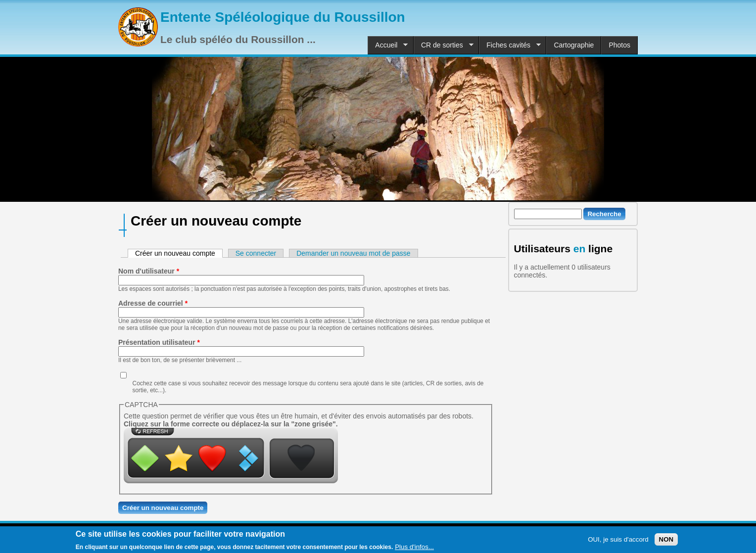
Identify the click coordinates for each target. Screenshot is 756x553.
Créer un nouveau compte (179, 253)
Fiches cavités (510, 45)
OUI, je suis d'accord (618, 541)
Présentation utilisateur (159, 342)
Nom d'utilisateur (149, 271)
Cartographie (574, 45)
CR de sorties (444, 45)
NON (666, 541)
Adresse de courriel (153, 303)
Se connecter (256, 253)
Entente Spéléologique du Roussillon (283, 17)
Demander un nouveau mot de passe (353, 253)
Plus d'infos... (414, 548)
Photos (619, 45)
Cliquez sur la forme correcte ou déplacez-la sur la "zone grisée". (231, 424)
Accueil (388, 45)
